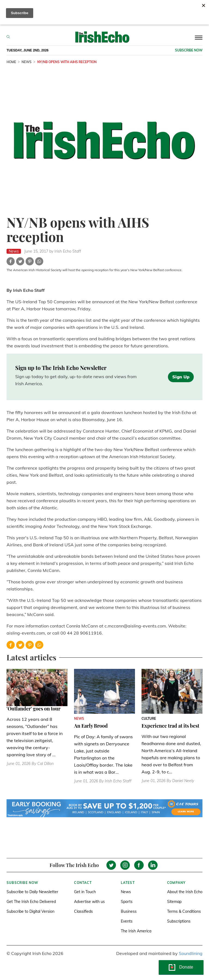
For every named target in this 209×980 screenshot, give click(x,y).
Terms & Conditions (184, 911)
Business (129, 911)
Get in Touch (85, 892)
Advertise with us (89, 902)
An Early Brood (91, 726)
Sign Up (181, 377)
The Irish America (136, 931)
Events (127, 921)
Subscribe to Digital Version (30, 911)
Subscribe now (189, 50)
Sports (127, 902)
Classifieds (83, 911)
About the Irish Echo (185, 892)
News (126, 892)
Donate (186, 967)
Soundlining (191, 953)
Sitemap (174, 902)
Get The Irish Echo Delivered (31, 902)
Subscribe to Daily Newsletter (32, 892)
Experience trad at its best (170, 726)
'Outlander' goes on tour (33, 709)
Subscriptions (179, 921)
